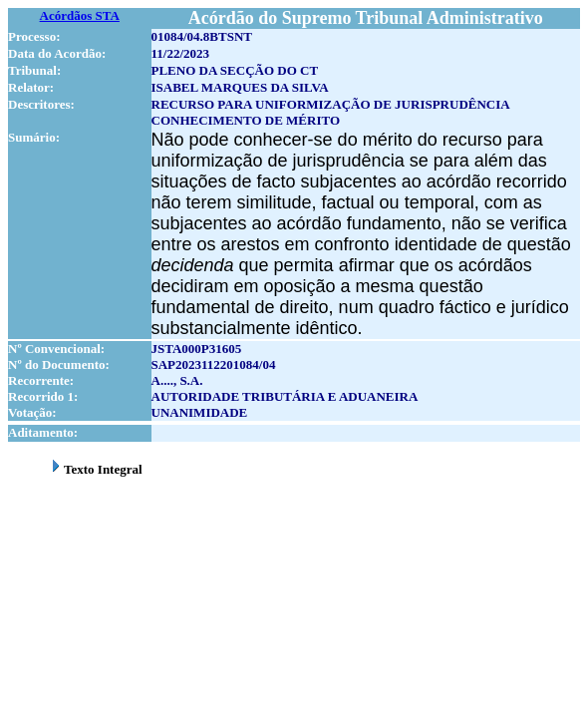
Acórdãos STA (80, 15)
